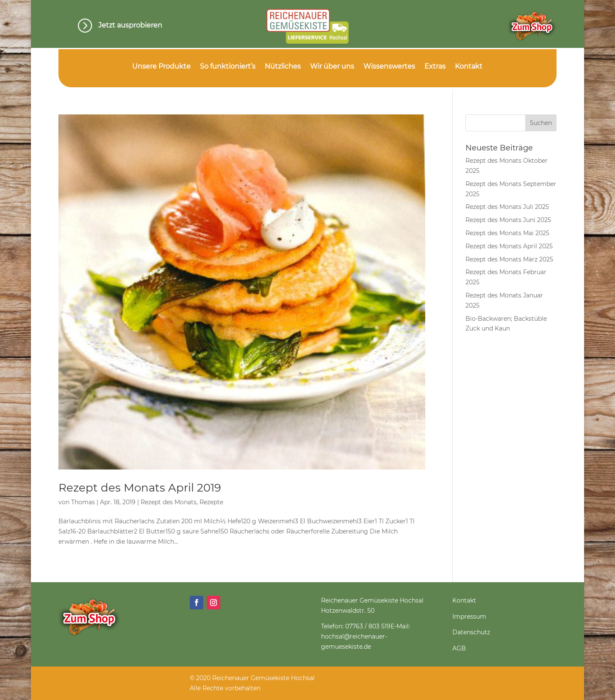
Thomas (83, 502)
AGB (459, 648)
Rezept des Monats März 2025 (509, 259)
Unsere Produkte (161, 67)
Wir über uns (332, 67)
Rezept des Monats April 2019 (140, 488)
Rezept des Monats (169, 502)
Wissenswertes (389, 67)
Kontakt (469, 67)
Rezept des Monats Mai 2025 (507, 233)
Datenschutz (471, 632)
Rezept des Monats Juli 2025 (507, 207)
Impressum (469, 617)
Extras (435, 67)
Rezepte (211, 502)
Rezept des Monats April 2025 (509, 246)
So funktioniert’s (228, 67)
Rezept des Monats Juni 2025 (508, 220)
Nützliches (283, 67)
